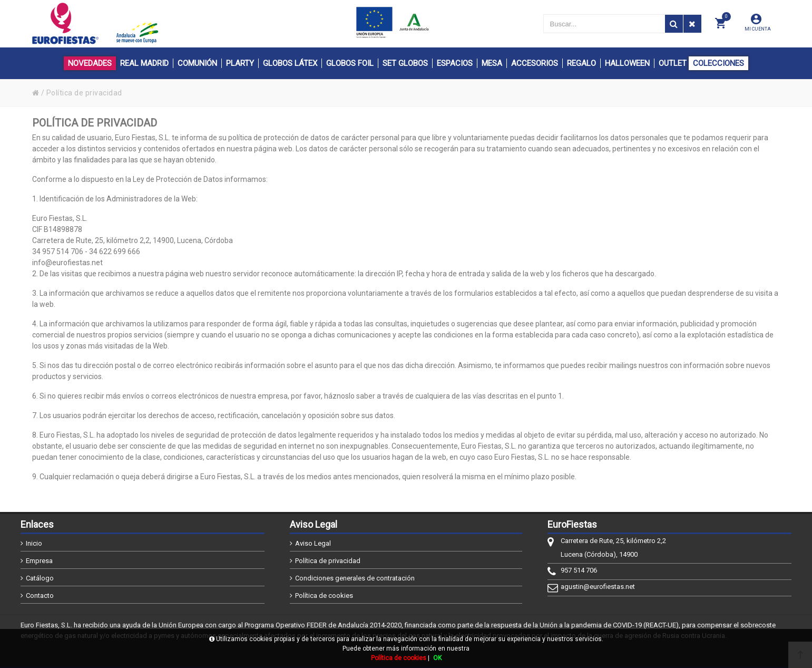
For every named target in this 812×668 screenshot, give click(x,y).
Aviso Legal (313, 543)
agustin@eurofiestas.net (598, 587)
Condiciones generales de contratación (355, 578)
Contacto (40, 596)
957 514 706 (579, 570)
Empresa (39, 561)
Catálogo (40, 578)
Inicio (34, 543)
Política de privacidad (328, 561)
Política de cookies (324, 596)
